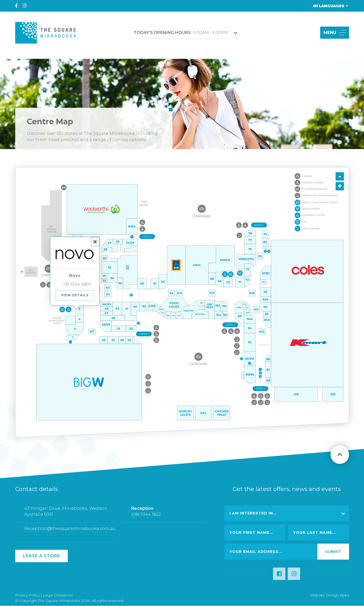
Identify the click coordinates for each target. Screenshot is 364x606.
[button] (310, 33)
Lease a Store (42, 556)
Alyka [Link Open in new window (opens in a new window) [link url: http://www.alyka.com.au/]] (344, 595)
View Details (75, 295)
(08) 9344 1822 (146, 518)
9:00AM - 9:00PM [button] (181, 33)
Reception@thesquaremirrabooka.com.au (70, 532)
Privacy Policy (27, 595)
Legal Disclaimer (58, 595)
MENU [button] (335, 33)
